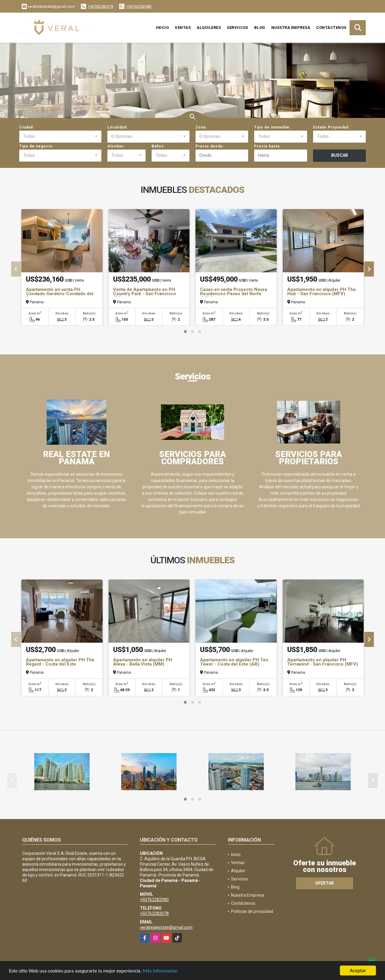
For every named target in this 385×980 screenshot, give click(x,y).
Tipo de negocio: (36, 146)
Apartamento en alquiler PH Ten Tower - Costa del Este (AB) (234, 662)
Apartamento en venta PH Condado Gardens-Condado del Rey (60, 294)
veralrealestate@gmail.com (166, 927)
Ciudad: (27, 127)
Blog (260, 28)
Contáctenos (331, 28)
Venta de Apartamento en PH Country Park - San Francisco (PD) (145, 294)
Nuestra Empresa (291, 28)
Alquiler (238, 871)
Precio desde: (210, 146)
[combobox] (60, 137)
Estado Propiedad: (331, 127)
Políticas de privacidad (252, 911)
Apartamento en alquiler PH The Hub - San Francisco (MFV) (322, 292)
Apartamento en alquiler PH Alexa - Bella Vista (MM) (143, 662)
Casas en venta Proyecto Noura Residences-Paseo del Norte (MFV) (234, 294)
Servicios (237, 28)
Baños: (158, 146)
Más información (160, 971)
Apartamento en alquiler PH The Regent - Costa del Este (60, 662)
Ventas (183, 28)
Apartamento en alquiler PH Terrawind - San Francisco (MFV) (323, 662)
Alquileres (209, 28)
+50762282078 (100, 6)
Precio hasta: (267, 146)
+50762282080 (139, 6)
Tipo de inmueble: (272, 127)
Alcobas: (116, 146)
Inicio (162, 28)
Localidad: (117, 127)
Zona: (201, 127)
